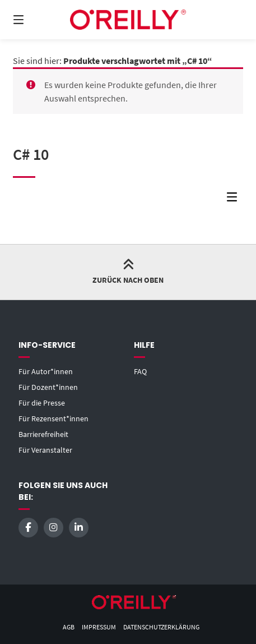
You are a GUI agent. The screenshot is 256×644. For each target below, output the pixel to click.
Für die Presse (42, 403)
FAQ (140, 371)
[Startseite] (128, 19)
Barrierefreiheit (43, 434)
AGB (69, 627)
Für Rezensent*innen (53, 418)
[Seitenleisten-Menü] (235, 199)
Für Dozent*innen (48, 387)
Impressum (99, 627)
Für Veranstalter (45, 450)
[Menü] (36, 20)
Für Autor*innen (46, 371)
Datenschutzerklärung (161, 627)
